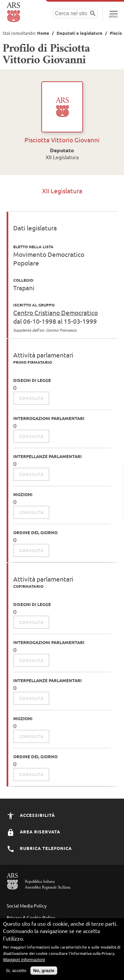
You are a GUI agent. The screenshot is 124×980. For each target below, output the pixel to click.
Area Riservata (33, 832)
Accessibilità (31, 815)
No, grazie (44, 973)
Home (43, 33)
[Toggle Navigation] (113, 13)
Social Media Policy (27, 906)
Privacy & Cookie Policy (31, 917)
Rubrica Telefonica (39, 848)
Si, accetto (16, 973)
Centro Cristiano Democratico (56, 312)
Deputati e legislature (80, 33)
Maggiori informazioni (24, 962)
